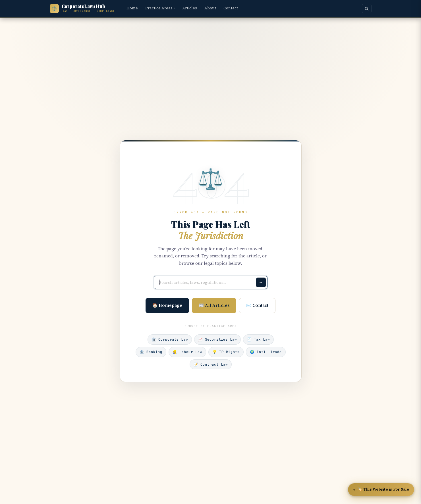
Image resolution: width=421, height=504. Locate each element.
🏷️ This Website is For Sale (381, 490)
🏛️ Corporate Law (170, 339)
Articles (190, 8)
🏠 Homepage (167, 305)
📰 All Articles (214, 305)
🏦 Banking (151, 352)
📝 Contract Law (211, 364)
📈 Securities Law (217, 339)
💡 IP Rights (226, 352)
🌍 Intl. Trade (266, 352)
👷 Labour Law (187, 352)
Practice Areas (160, 8)
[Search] (367, 9)
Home (132, 8)
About (210, 8)
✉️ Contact (258, 305)
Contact (231, 8)
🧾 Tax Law (258, 339)
